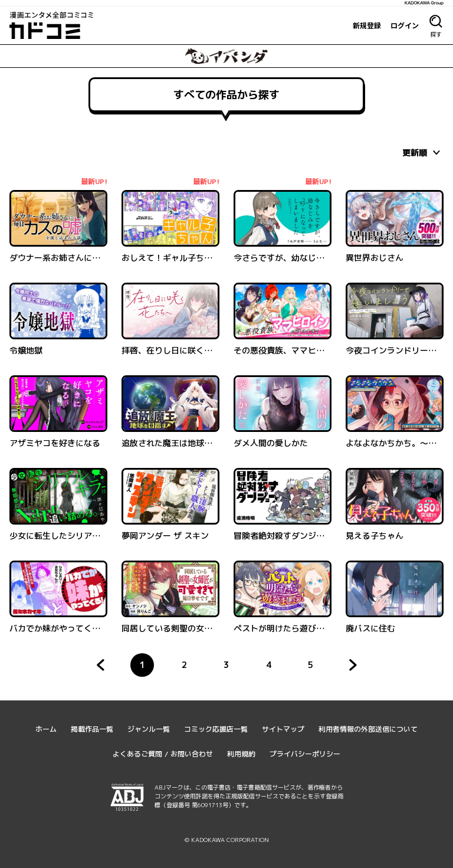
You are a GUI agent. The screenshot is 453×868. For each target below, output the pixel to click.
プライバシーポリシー (305, 754)
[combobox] (423, 152)
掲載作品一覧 (92, 729)
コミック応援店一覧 (216, 729)
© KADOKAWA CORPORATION (227, 840)
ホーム (46, 729)
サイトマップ (283, 729)
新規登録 (367, 25)
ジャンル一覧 (149, 729)
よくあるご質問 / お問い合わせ (163, 754)
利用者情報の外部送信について (368, 729)
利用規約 (241, 754)
